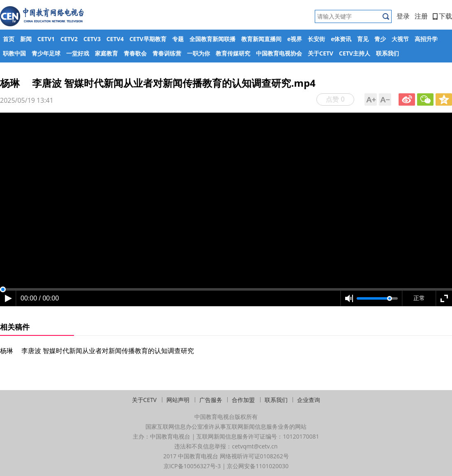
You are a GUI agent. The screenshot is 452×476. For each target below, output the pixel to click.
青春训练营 (167, 53)
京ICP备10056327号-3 (192, 466)
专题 (178, 39)
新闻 (26, 39)
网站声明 (178, 400)
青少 (380, 39)
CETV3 (92, 39)
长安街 (316, 39)
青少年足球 (46, 53)
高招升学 (426, 39)
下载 (442, 16)
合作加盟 (243, 400)
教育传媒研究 (233, 53)
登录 (403, 16)
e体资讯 (341, 39)
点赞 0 (335, 99)
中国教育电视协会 (279, 53)
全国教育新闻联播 (212, 39)
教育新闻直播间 (261, 39)
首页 (9, 39)
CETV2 (69, 39)
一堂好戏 (78, 53)
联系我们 (387, 53)
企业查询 (309, 400)
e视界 (295, 39)
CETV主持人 (355, 53)
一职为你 (198, 53)
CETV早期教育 (148, 39)
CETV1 (46, 39)
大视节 (400, 39)
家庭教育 (106, 53)
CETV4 (115, 39)
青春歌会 (135, 53)
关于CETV (321, 53)
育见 (363, 39)
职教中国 (14, 53)
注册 (421, 16)
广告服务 (211, 400)
